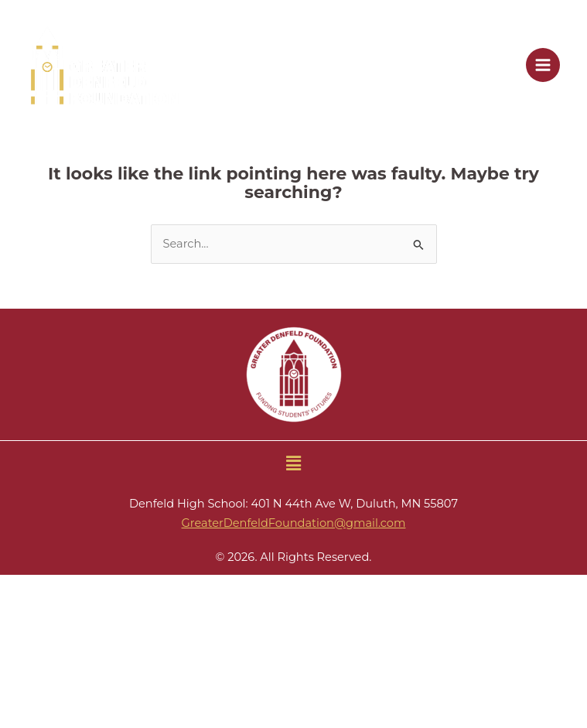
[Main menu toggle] (543, 65)
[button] (293, 463)
